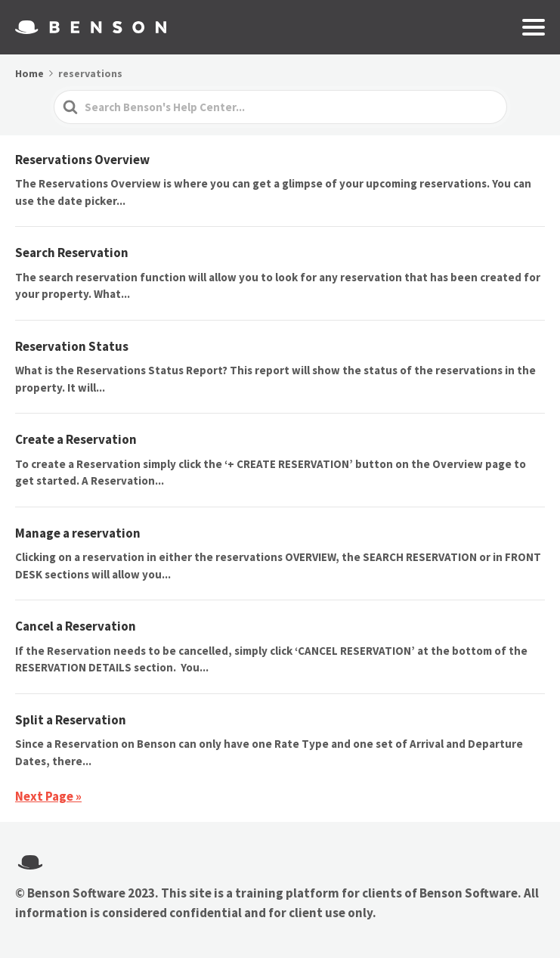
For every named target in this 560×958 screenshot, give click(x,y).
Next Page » (48, 796)
